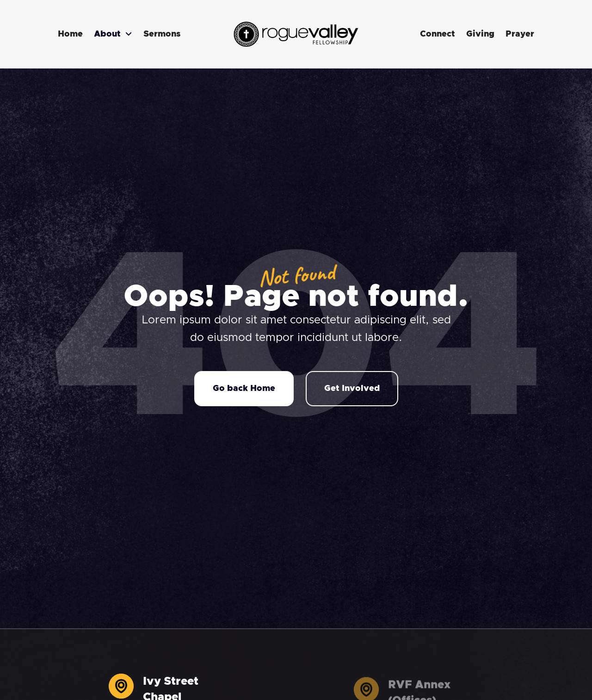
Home (70, 34)
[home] (296, 34)
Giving (480, 34)
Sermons (162, 34)
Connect (438, 34)
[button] (113, 34)
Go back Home (244, 389)
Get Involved (352, 389)
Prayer (520, 34)
